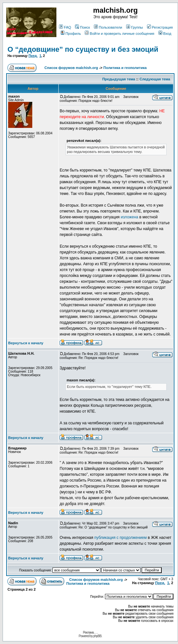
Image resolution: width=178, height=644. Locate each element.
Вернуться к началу (26, 343)
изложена (129, 217)
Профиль (71, 34)
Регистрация (160, 27)
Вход (165, 34)
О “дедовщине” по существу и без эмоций (83, 49)
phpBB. (98, 636)
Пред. (33, 56)
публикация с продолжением (121, 538)
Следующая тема (155, 79)
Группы (135, 27)
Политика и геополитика (125, 68)
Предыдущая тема (119, 79)
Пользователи (108, 27)
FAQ (65, 27)
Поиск (82, 27)
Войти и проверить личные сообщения (119, 34)
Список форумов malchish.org (71, 68)
